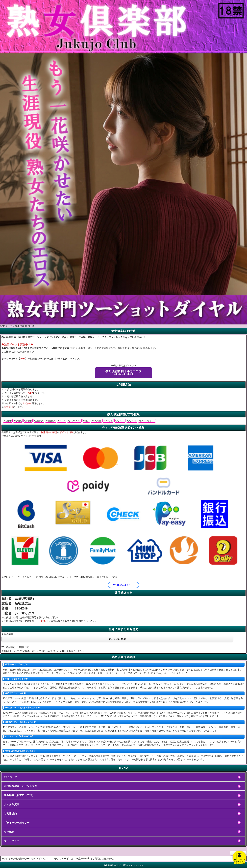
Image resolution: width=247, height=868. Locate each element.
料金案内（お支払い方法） (19, 795)
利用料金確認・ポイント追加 (21, 786)
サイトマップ (12, 841)
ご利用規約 (10, 813)
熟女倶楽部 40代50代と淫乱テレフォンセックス (123, 865)
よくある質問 (12, 804)
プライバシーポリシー (17, 823)
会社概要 (9, 832)
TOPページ (11, 777)
